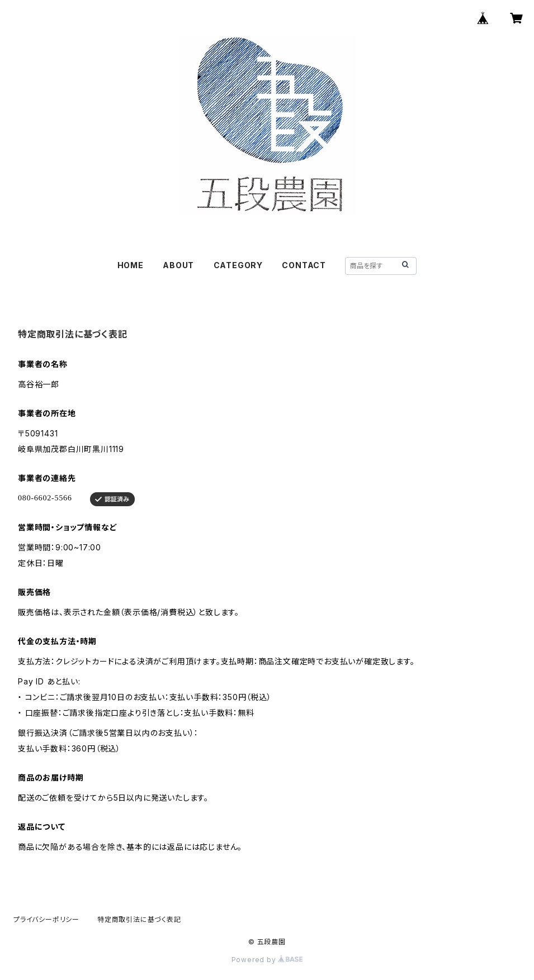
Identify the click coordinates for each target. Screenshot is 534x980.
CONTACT (304, 265)
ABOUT (178, 265)
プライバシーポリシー (46, 919)
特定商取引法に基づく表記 (139, 919)
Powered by (267, 960)
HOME (131, 265)
